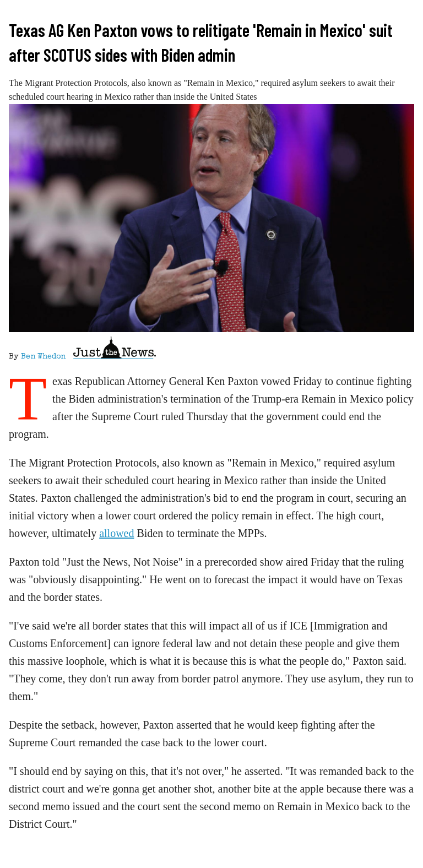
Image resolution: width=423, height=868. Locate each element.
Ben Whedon (43, 357)
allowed (116, 533)
